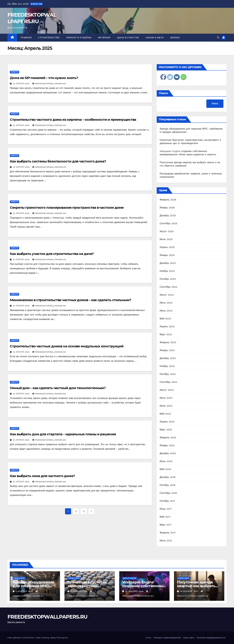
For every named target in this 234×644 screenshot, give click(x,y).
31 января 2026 (79, 591)
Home (148, 638)
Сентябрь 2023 (168, 287)
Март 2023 (166, 334)
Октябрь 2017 (167, 501)
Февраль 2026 (168, 200)
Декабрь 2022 (168, 358)
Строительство (49, 38)
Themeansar (62, 638)
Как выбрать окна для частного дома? (42, 476)
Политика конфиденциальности (211, 638)
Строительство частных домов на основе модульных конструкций (67, 346)
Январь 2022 (167, 445)
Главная (26, 38)
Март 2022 (166, 430)
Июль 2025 (166, 239)
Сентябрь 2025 (168, 223)
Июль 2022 (166, 398)
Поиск (163, 93)
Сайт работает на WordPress (21, 638)
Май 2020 (165, 469)
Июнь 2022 (166, 406)
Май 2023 (165, 319)
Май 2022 (165, 414)
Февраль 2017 (168, 533)
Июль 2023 (166, 303)
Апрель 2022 (167, 422)
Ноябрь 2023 (167, 271)
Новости (14, 72)
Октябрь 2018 (168, 485)
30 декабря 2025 (135, 591)
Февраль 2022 (168, 437)
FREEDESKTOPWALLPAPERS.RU (49, 84)
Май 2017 (165, 517)
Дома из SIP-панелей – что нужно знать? (44, 78)
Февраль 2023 (168, 342)
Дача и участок (128, 38)
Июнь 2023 (166, 311)
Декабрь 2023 (168, 263)
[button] (218, 37)
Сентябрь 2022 (168, 382)
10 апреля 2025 (22, 84)
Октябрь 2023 (168, 279)
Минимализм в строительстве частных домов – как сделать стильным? (71, 300)
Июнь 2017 (166, 509)
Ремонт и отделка (79, 38)
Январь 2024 (167, 255)
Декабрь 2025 (168, 215)
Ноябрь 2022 (167, 366)
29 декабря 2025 (189, 591)
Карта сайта (189, 638)
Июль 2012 (166, 541)
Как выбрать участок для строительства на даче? (52, 254)
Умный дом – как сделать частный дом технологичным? (58, 388)
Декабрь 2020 (168, 453)
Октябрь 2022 (168, 374)
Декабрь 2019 (168, 477)
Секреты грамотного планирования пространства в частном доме (67, 208)
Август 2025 (167, 231)
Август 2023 (167, 295)
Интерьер (104, 38)
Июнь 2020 (166, 461)
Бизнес (175, 38)
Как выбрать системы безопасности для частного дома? (58, 161)
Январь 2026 (167, 208)
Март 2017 (166, 525)
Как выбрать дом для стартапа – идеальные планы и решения (63, 434)
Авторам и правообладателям (167, 638)
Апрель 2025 (167, 247)
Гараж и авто (155, 38)
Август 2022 (167, 390)
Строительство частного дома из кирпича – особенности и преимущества (73, 120)
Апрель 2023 (167, 326)
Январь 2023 (167, 350)
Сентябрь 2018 (168, 493)
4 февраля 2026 (25, 591)
